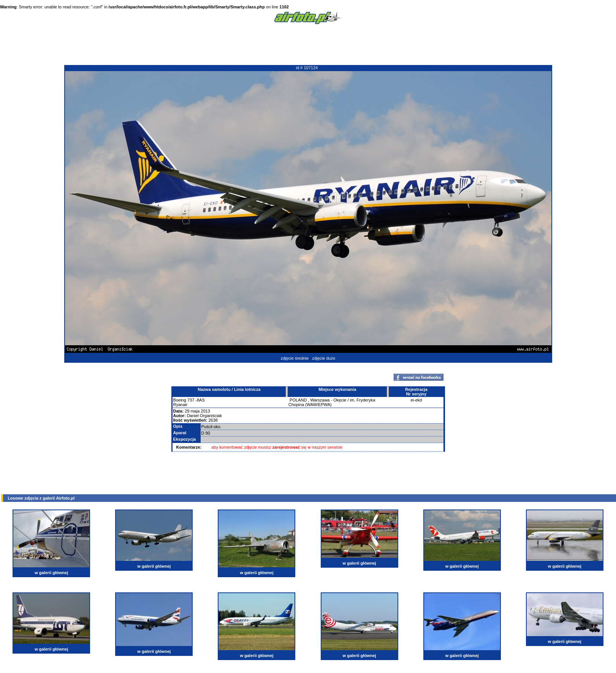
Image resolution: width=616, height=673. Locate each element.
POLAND (298, 400)
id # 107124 (307, 68)
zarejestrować (286, 447)
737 (191, 400)
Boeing (180, 400)
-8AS (200, 400)
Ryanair (181, 405)
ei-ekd (416, 400)
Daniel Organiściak (204, 416)
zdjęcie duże (324, 358)
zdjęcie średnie (295, 358)
